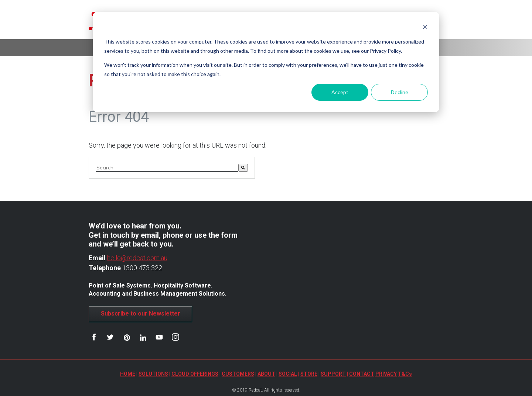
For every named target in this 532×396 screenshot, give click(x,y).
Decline (400, 92)
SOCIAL (288, 374)
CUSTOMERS (238, 374)
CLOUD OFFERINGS (195, 374)
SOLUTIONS (153, 374)
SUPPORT (333, 374)
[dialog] (266, 62)
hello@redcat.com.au (137, 258)
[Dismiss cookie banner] (425, 28)
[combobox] (167, 168)
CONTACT (362, 374)
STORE (309, 374)
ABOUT (266, 374)
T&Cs (405, 374)
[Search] (243, 168)
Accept (340, 92)
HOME (128, 374)
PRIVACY (386, 374)
